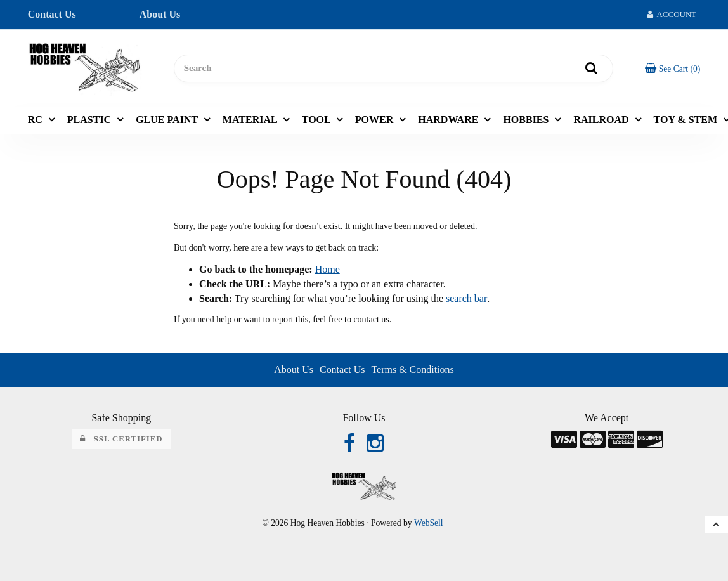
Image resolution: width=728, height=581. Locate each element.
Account (672, 14)
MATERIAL (251, 120)
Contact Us (52, 14)
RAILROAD (602, 120)
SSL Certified (121, 439)
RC (36, 120)
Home (328, 269)
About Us (160, 14)
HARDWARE (449, 120)
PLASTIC (90, 120)
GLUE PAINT (168, 120)
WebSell (429, 523)
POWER (375, 120)
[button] (673, 68)
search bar (466, 298)
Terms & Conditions (412, 369)
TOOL (317, 120)
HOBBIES (527, 120)
